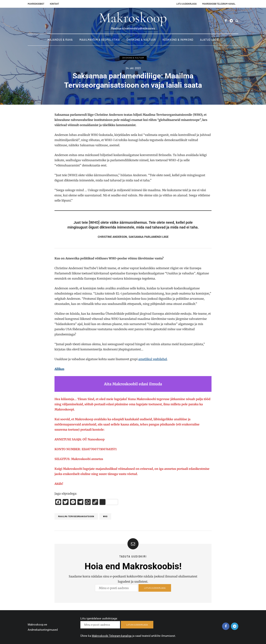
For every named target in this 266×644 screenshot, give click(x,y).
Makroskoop (133, 18)
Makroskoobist (36, 4)
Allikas (59, 369)
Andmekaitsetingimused (43, 630)
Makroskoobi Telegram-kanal (219, 4)
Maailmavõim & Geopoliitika (100, 40)
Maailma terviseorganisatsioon (76, 516)
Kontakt (54, 4)
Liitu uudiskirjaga (187, 4)
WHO (105, 516)
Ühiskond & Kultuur (141, 40)
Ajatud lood (209, 40)
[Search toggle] (237, 21)
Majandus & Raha (60, 40)
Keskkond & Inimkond (178, 40)
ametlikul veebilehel (153, 359)
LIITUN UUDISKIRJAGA (155, 590)
